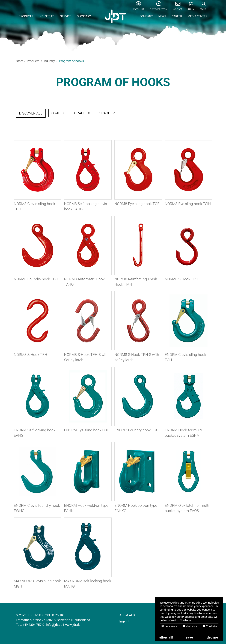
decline (212, 637)
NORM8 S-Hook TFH (30, 355)
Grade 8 (58, 113)
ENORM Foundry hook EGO (136, 430)
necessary (169, 626)
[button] (191, 7)
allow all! (166, 637)
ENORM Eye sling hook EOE (87, 430)
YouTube (210, 626)
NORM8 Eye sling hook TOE (137, 204)
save (189, 637)
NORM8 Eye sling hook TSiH (188, 204)
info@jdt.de (54, 625)
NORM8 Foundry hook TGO (36, 279)
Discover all (31, 113)
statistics (190, 626)
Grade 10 (82, 113)
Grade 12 (107, 113)
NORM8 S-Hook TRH (182, 279)
